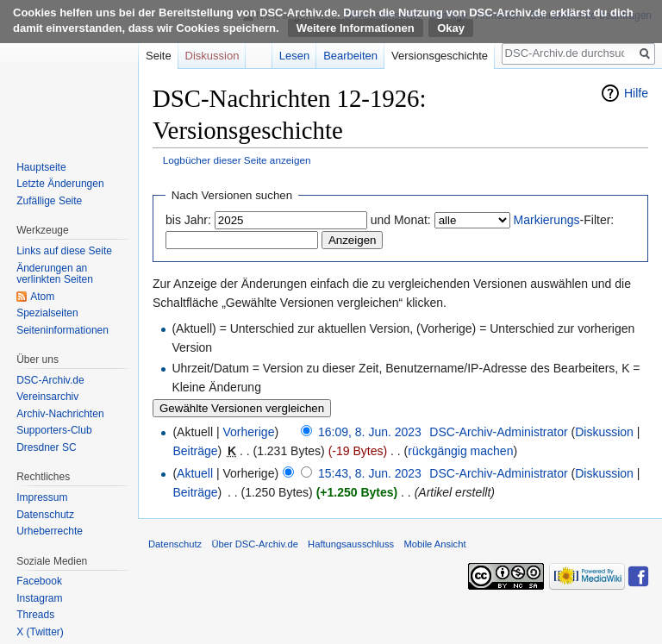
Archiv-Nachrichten (60, 414)
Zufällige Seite (49, 201)
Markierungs (547, 220)
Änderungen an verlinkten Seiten (55, 274)
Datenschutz (45, 515)
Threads (35, 615)
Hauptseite (41, 167)
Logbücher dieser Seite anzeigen (237, 160)
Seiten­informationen (62, 330)
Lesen (294, 56)
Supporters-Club (54, 430)
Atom (42, 297)
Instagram (39, 598)
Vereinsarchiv (47, 397)
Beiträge (195, 451)
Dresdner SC (46, 447)
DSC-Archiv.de (50, 380)
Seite (159, 56)
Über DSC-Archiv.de (255, 544)
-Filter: (564, 220)
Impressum (42, 497)
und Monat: (401, 220)
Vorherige (249, 432)
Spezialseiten (47, 313)
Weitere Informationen (356, 28)
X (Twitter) (40, 632)
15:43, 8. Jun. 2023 (370, 473)
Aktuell (195, 473)
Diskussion (604, 432)
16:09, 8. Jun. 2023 (370, 432)
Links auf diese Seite (64, 251)
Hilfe (636, 93)
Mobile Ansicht (434, 544)
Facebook (39, 581)
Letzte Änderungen (60, 184)
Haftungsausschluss (351, 544)
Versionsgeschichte (440, 56)
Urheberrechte (50, 531)
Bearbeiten (350, 56)
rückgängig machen (460, 451)
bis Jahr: (188, 220)
